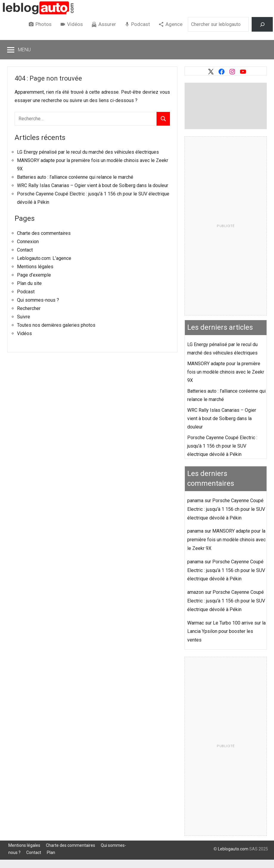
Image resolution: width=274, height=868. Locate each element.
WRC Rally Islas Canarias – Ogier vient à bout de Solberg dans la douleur (93, 185)
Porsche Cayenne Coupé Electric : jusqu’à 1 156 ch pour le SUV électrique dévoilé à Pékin (222, 446)
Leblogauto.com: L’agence (44, 258)
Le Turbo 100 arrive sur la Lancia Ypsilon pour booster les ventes (226, 632)
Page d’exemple (34, 275)
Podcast (141, 24)
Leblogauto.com (233, 849)
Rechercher (29, 308)
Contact (25, 250)
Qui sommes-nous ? (38, 300)
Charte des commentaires (44, 233)
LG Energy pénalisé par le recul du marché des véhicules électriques (88, 152)
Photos (44, 24)
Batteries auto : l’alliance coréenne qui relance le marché (75, 177)
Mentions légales (35, 267)
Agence (174, 24)
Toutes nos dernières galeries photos (56, 325)
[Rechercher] (262, 24)
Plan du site (29, 283)
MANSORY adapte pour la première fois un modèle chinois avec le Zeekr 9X (226, 372)
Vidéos (75, 24)
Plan (51, 852)
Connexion (28, 242)
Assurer (107, 24)
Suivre (24, 317)
